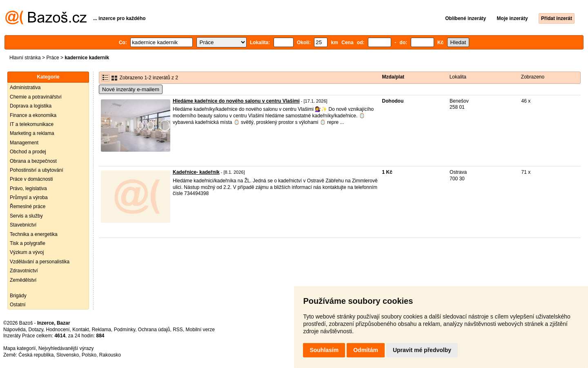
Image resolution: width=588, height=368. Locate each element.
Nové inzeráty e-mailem (131, 89)
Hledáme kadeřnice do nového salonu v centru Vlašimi (236, 101)
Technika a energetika (34, 234)
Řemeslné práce (28, 206)
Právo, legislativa (28, 188)
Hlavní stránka (25, 58)
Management (24, 143)
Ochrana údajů (154, 330)
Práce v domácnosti (31, 179)
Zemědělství (23, 280)
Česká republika (36, 355)
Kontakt (81, 330)
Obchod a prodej (28, 152)
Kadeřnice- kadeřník (196, 172)
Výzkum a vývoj (27, 252)
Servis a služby (26, 216)
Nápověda (14, 330)
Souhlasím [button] (324, 350)
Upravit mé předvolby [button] (422, 350)
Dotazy (36, 330)
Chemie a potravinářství (36, 97)
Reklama (101, 330)
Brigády (18, 296)
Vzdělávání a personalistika (40, 262)
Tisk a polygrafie (28, 243)
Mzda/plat (393, 77)
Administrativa (25, 88)
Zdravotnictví (24, 271)
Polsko (89, 355)
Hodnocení (58, 330)
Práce (52, 58)
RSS (178, 330)
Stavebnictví (23, 225)
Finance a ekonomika (33, 115)
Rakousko (110, 355)
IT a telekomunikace (32, 124)
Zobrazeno (533, 77)
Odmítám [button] (366, 350)
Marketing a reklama (32, 133)
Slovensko (68, 355)
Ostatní (18, 305)
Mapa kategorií (19, 348)
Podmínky (125, 330)
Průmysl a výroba (29, 197)
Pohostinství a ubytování (37, 170)
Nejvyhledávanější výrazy (66, 348)
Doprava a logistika (31, 106)
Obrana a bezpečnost (33, 161)
